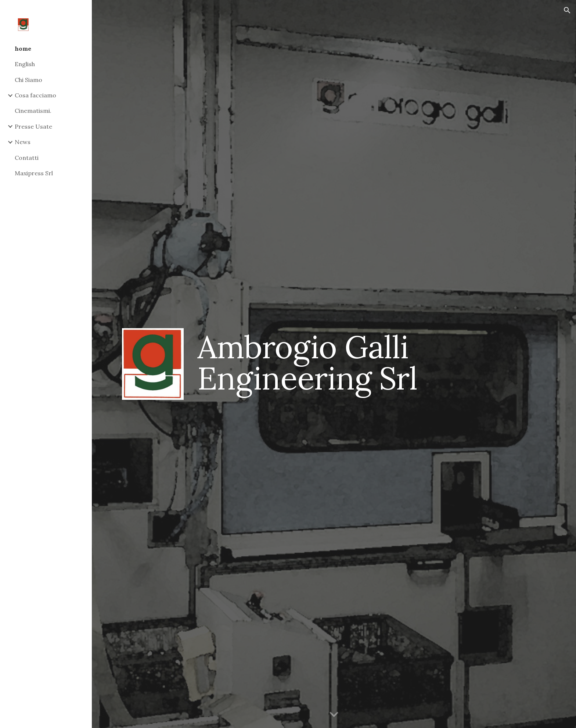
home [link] (23, 49)
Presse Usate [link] (33, 126)
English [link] (25, 64)
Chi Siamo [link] (28, 80)
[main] (370, 363)
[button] (567, 10)
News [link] (23, 142)
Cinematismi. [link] (33, 111)
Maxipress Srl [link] (34, 173)
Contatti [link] (27, 158)
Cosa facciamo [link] (35, 95)
